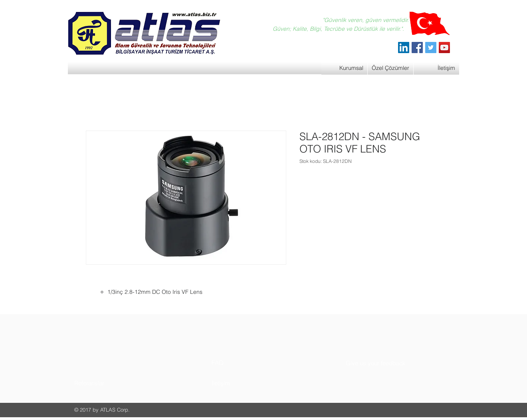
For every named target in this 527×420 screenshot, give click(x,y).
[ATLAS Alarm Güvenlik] (404, 48)
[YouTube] (444, 48)
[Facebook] (417, 48)
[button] (104, 383)
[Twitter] (431, 48)
